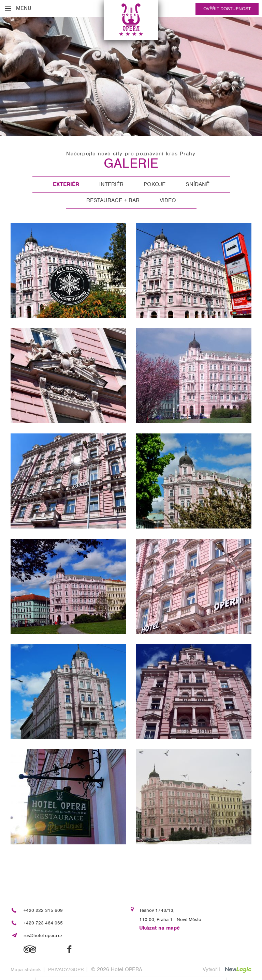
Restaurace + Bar (113, 200)
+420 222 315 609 (43, 910)
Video (168, 200)
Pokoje (155, 184)
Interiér (111, 184)
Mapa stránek (26, 969)
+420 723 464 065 (43, 923)
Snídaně (198, 184)
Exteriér (66, 184)
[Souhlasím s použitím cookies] (189, 970)
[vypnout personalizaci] (108, 970)
